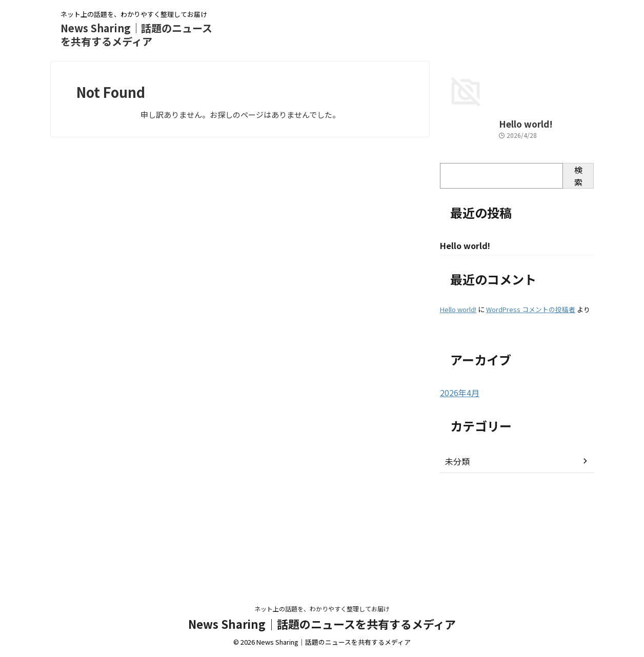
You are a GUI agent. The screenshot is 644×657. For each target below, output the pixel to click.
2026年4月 (457, 494)
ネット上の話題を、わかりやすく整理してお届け (322, 609)
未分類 (456, 562)
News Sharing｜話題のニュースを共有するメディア (136, 35)
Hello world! (462, 225)
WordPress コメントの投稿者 (531, 411)
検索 (578, 277)
